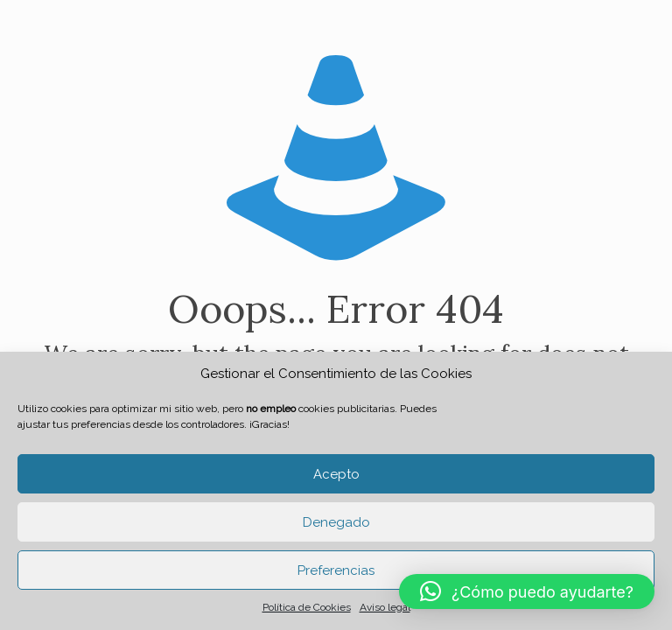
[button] (527, 591)
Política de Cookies (307, 607)
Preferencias (336, 570)
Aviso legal (385, 607)
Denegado (336, 522)
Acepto (336, 474)
